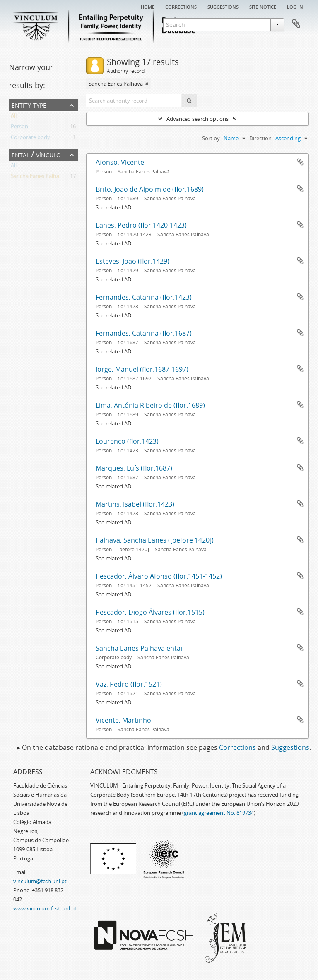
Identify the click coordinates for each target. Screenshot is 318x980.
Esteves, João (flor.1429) (132, 261)
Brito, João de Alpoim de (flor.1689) (150, 189)
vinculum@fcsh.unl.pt (40, 881)
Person (19, 128)
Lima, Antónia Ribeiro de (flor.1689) (150, 405)
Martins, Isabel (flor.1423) (135, 504)
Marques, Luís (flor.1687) (134, 468)
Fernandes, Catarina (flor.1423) (144, 297)
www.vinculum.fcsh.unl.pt (45, 908)
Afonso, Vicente (120, 162)
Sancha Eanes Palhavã (38, 178)
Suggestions (223, 6)
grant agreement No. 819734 (219, 813)
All (14, 117)
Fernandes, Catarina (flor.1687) (144, 333)
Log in (295, 6)
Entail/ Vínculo (36, 154)
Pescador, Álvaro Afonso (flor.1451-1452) (159, 576)
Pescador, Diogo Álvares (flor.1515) (150, 612)
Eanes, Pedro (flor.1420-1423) (141, 225)
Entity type (29, 104)
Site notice (263, 6)
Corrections (181, 6)
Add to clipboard (300, 162)
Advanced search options (198, 119)
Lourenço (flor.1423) (127, 441)
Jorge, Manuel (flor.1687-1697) (142, 369)
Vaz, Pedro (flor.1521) (129, 684)
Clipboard (296, 24)
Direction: (261, 138)
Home (148, 6)
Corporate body (30, 139)
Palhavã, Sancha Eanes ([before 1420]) (155, 540)
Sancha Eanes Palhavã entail (140, 648)
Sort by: (212, 138)
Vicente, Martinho (123, 720)
